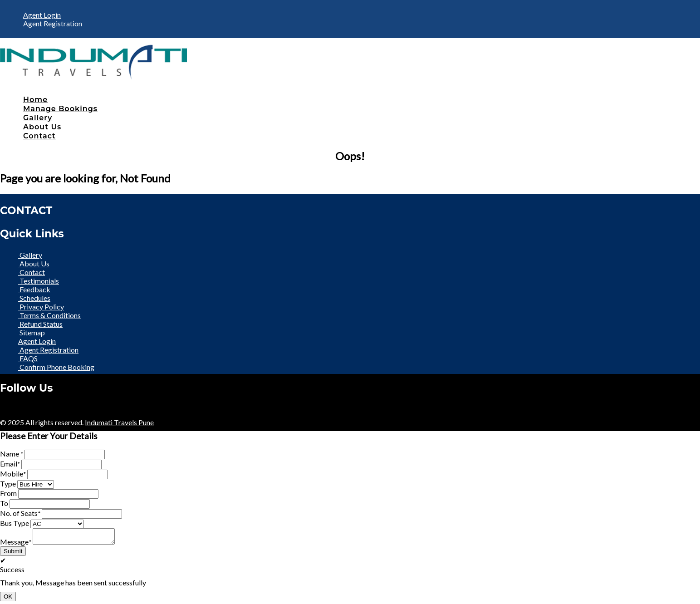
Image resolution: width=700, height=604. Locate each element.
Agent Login (42, 15)
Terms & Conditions (49, 315)
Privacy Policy (41, 307)
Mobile (13, 474)
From (8, 493)
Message (16, 544)
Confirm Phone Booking (56, 367)
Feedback (34, 289)
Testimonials (39, 281)
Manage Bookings (60, 109)
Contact (39, 136)
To (4, 503)
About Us (42, 127)
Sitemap (32, 332)
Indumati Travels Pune (119, 422)
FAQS (28, 358)
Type (8, 484)
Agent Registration (53, 23)
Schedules (34, 298)
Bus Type (15, 523)
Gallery (38, 118)
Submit (13, 554)
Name (12, 454)
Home (35, 100)
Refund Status (40, 324)
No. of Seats (20, 513)
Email (10, 464)
